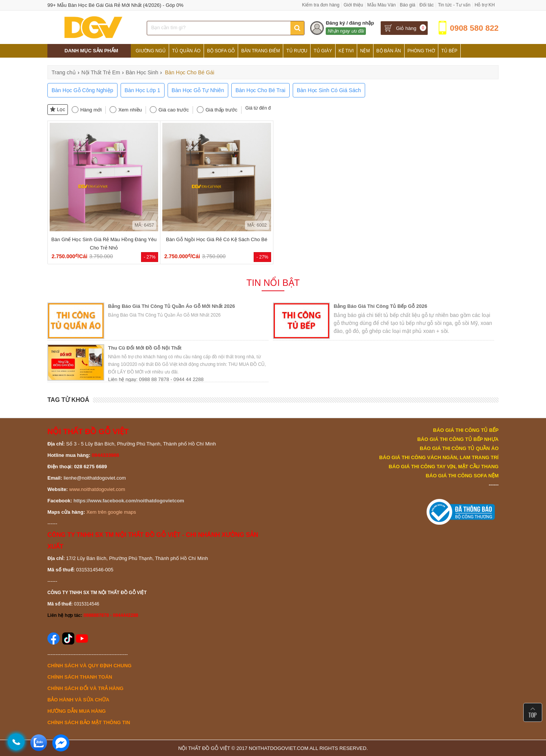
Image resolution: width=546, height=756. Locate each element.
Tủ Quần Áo (186, 51)
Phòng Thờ (421, 51)
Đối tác (427, 5)
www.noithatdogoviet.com (97, 489)
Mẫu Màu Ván (382, 5)
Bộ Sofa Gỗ (221, 51)
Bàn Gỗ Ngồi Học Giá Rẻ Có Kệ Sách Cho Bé (217, 239)
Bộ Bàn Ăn (389, 51)
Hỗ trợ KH (485, 5)
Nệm (365, 51)
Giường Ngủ (151, 51)
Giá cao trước (174, 110)
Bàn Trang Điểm (260, 51)
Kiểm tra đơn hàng (321, 5)
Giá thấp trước (221, 110)
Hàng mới (91, 110)
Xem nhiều (130, 110)
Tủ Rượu (297, 51)
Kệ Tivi (346, 51)
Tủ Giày (323, 51)
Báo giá (408, 5)
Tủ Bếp (450, 51)
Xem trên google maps (111, 512)
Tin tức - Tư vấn (454, 5)
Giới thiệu (353, 5)
